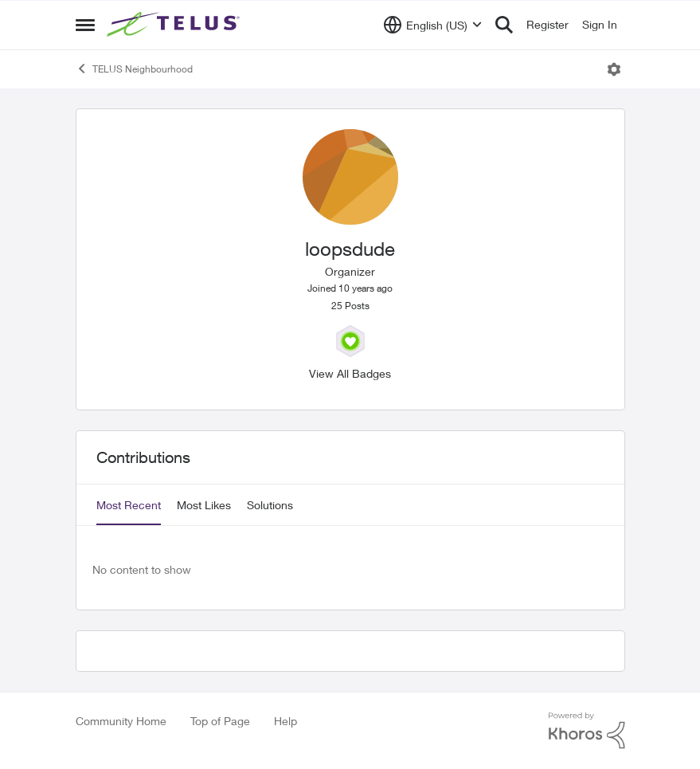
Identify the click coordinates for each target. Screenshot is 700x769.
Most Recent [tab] (129, 505)
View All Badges (350, 373)
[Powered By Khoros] (587, 731)
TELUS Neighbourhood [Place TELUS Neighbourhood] (134, 69)
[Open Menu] (614, 69)
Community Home (121, 721)
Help (285, 721)
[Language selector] (433, 25)
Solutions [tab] (270, 505)
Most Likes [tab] (204, 505)
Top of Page (220, 721)
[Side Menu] (85, 25)
